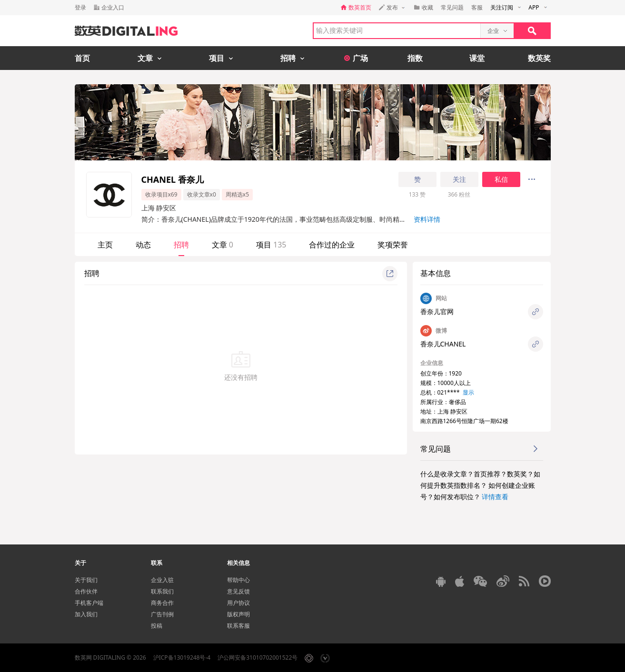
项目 (271, 245)
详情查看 (495, 497)
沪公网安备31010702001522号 (258, 657)
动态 (143, 245)
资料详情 (427, 219)
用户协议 (238, 603)
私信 (501, 179)
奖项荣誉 (393, 245)
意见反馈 (238, 591)
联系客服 (238, 626)
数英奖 (539, 58)
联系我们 (162, 591)
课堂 (477, 58)
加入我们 (86, 614)
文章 (223, 245)
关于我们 (86, 580)
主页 (105, 245)
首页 (82, 58)
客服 (477, 7)
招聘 (181, 245)
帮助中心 (238, 580)
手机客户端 (89, 603)
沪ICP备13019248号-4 (182, 657)
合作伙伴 (86, 591)
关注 (459, 179)
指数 (415, 58)
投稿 (157, 626)
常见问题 (452, 7)
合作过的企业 (332, 245)
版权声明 (238, 614)
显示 (468, 392)
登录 (80, 7)
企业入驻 (162, 580)
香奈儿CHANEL (443, 344)
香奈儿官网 (437, 311)
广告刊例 (162, 614)
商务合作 (162, 603)
